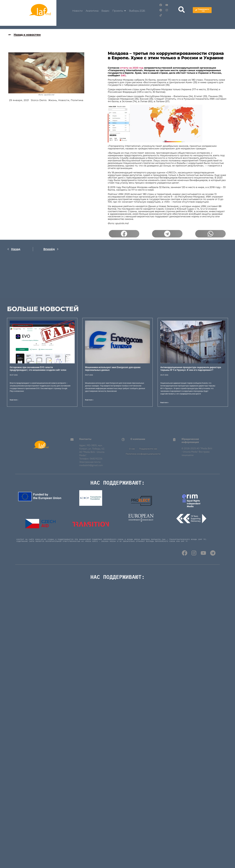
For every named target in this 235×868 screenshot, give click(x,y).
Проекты (119, 11)
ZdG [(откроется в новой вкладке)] (123, 75)
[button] (124, 234)
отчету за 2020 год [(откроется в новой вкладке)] (132, 68)
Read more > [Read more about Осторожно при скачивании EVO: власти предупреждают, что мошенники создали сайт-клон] (14, 400)
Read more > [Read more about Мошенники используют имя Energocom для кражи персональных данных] (89, 400)
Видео (105, 11)
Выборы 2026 (137, 11)
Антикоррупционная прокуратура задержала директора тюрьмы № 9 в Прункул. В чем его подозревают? (191, 369)
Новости (77, 11)
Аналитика (92, 11)
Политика (77, 100)
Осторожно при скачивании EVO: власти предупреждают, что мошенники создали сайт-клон (38, 369)
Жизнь (53, 100)
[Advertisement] (65, 280)
